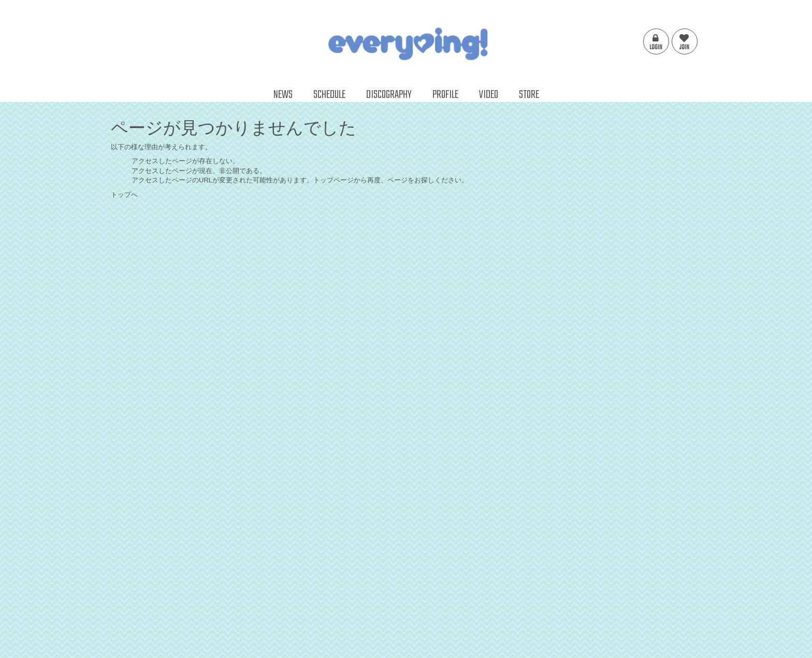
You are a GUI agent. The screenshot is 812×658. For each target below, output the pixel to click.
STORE (529, 95)
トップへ (124, 195)
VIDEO (489, 95)
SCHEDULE (329, 95)
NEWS (283, 95)
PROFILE (445, 95)
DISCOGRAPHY (389, 95)
